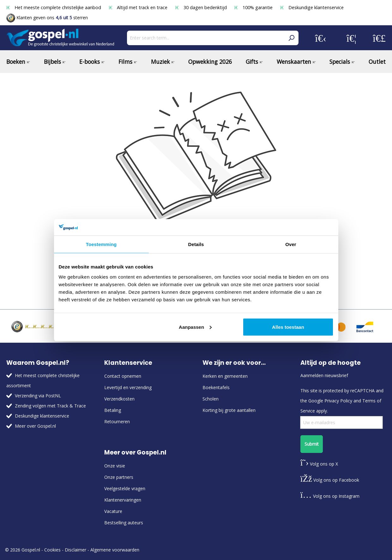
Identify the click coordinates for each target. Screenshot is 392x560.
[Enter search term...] (206, 38)
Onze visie (115, 466)
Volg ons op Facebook (330, 480)
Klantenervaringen (123, 500)
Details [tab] (196, 244)
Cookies (52, 550)
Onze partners (119, 477)
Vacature (113, 511)
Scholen (211, 399)
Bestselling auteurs (124, 523)
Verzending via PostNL (38, 396)
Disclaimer (75, 550)
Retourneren (117, 422)
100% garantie (254, 7)
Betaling (113, 410)
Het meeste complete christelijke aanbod (54, 7)
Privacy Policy (338, 401)
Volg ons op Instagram (330, 496)
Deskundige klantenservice (312, 7)
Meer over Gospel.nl (35, 426)
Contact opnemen (123, 376)
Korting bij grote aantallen (229, 410)
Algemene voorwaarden (115, 550)
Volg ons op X (319, 464)
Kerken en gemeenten (225, 376)
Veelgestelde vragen (125, 488)
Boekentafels (216, 387)
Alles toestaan (288, 327)
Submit (312, 444)
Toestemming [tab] (101, 244)
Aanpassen (195, 327)
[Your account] (321, 38)
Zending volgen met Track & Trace (50, 406)
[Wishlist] (351, 38)
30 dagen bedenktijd (201, 7)
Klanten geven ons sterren (47, 18)
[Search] (291, 38)
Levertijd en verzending (128, 387)
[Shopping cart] (379, 38)
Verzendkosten (119, 399)
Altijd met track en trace (139, 7)
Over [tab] (291, 244)
